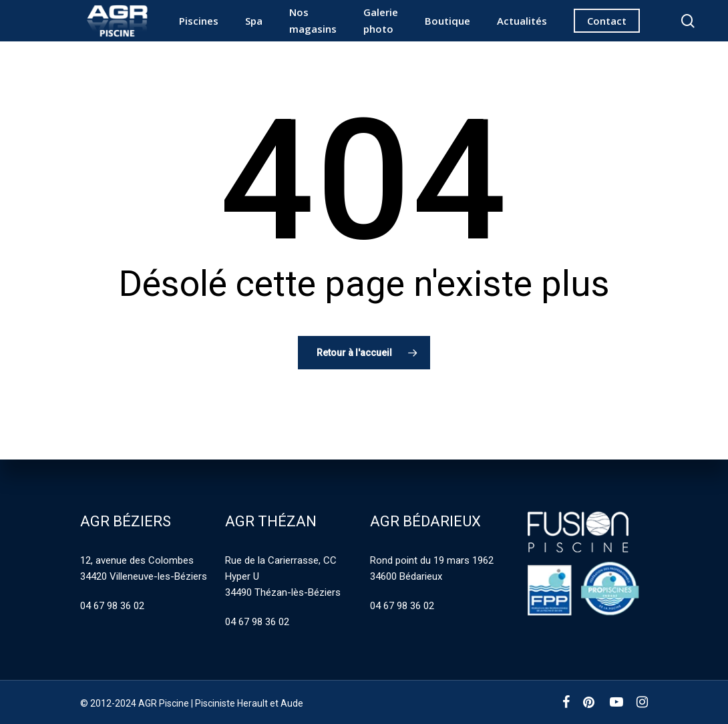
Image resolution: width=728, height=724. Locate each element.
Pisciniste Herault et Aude (249, 703)
